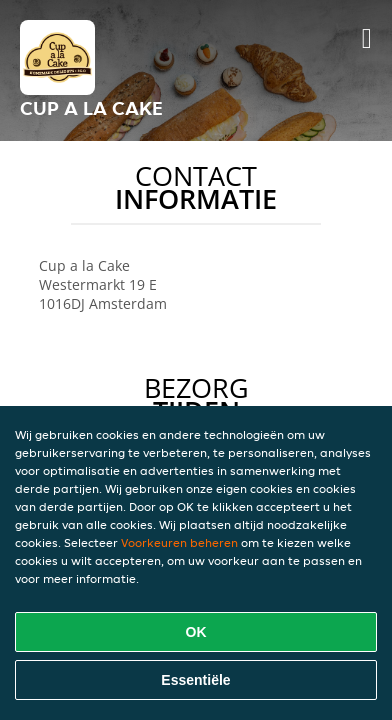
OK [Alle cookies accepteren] (196, 632)
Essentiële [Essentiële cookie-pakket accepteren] (195, 680)
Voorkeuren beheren (179, 542)
